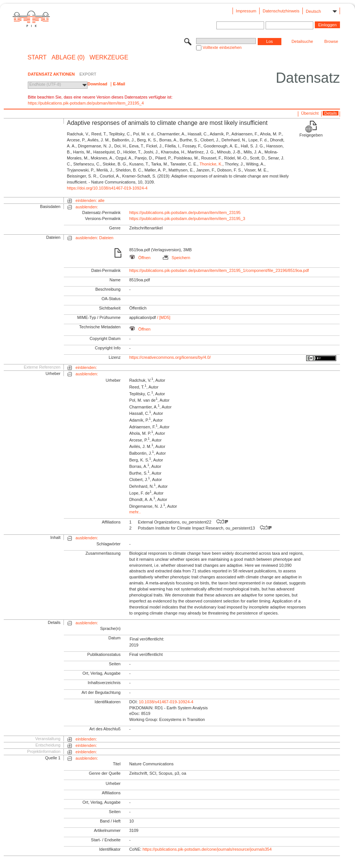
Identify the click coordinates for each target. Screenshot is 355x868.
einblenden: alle (90, 200)
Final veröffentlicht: (147, 639)
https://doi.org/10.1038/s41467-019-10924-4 (107, 188)
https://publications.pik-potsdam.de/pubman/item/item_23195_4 (86, 103)
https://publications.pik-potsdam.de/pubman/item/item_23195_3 (187, 219)
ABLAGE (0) (68, 58)
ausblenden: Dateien (94, 238)
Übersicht (310, 113)
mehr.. (135, 512)
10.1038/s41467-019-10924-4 (166, 702)
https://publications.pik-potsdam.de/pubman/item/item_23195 (185, 212)
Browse (331, 41)
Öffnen (140, 258)
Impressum (246, 11)
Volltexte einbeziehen (222, 47)
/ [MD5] (163, 317)
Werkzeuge (109, 58)
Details (331, 113)
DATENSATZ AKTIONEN (51, 74)
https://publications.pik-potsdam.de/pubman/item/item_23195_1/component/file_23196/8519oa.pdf (219, 270)
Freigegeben (311, 135)
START (37, 58)
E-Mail (119, 84)
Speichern (177, 258)
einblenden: (86, 367)
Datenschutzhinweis (281, 11)
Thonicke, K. (211, 164)
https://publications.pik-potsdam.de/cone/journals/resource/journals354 (207, 849)
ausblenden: (87, 207)
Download (97, 84)
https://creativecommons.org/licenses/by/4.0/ (170, 357)
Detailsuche (302, 41)
